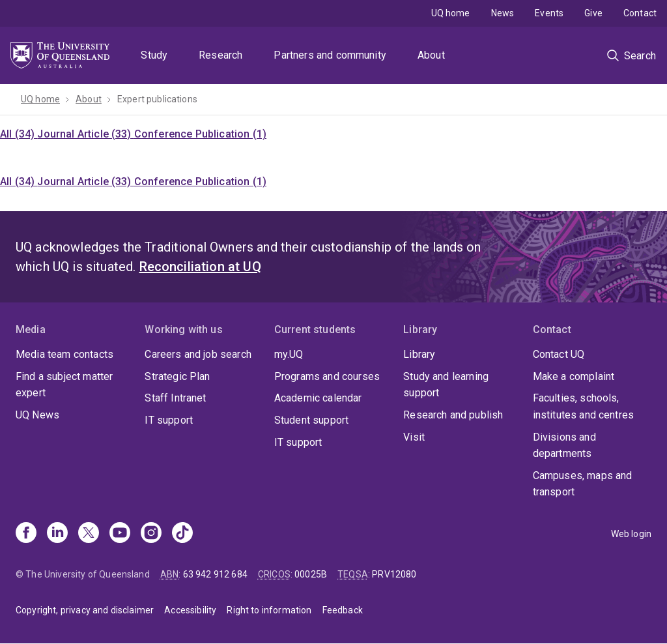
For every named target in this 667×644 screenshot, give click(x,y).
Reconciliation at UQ (200, 267)
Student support (311, 420)
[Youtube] (120, 534)
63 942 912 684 (215, 574)
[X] (89, 534)
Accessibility (190, 610)
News (503, 13)
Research (220, 55)
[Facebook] (26, 534)
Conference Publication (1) (200, 134)
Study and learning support (446, 385)
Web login (631, 534)
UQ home (451, 13)
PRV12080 (394, 574)
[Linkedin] (57, 534)
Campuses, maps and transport (583, 484)
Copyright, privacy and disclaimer (85, 610)
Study (154, 55)
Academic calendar (318, 398)
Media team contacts (64, 354)
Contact (640, 13)
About (431, 55)
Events (549, 13)
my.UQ (289, 354)
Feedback (343, 610)
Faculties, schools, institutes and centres (584, 406)
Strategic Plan (177, 376)
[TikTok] (182, 534)
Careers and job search (198, 354)
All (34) (19, 134)
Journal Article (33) (85, 134)
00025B (311, 574)
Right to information (269, 610)
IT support (169, 420)
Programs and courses (327, 376)
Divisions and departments (564, 446)
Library (419, 354)
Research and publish (453, 415)
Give (593, 13)
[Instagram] (151, 534)
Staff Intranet (175, 398)
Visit (414, 437)
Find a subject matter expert (64, 385)
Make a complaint (574, 376)
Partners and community (330, 55)
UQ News (37, 415)
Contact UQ (559, 354)
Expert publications (157, 99)
